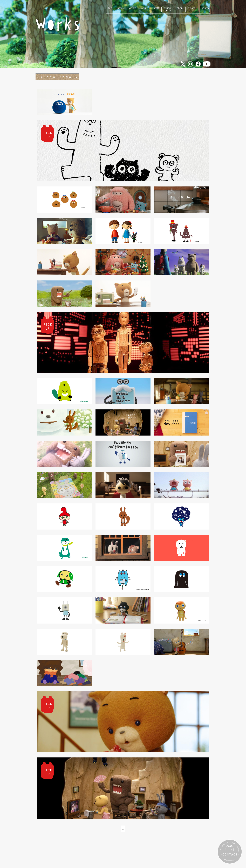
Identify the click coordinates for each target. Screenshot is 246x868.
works (133, 8)
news (121, 8)
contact (206, 8)
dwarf (192, 8)
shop (180, 8)
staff (156, 8)
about (145, 8)
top (110, 8)
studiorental (168, 9)
